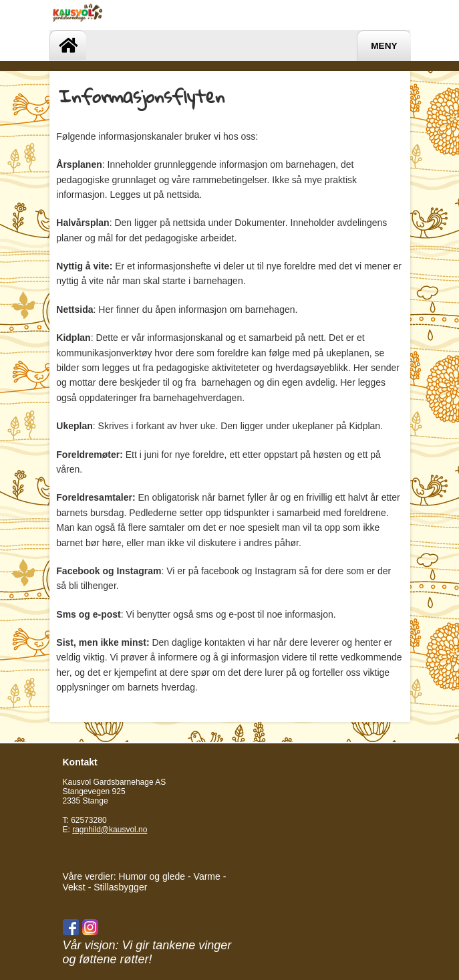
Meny (384, 46)
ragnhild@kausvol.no (110, 830)
